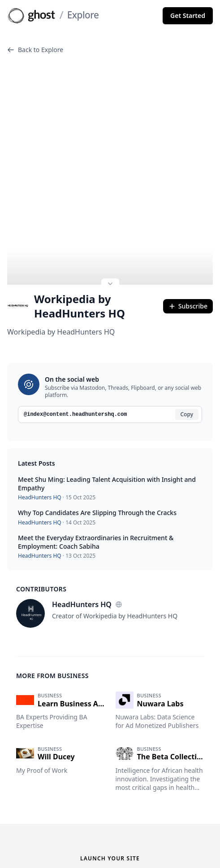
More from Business (52, 654)
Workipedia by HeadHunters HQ (66, 285)
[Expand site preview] (110, 264)
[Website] (119, 583)
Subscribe (188, 285)
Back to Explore (35, 50)
